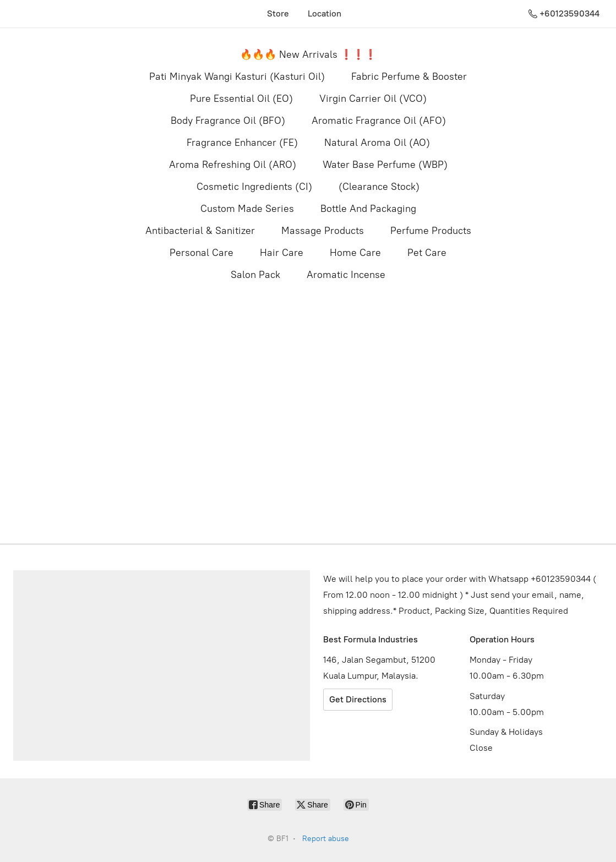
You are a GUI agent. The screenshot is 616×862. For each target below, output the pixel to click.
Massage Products (323, 231)
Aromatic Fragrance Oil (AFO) (379, 121)
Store (278, 13)
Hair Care (282, 253)
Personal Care (201, 253)
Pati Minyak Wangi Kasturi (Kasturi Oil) (237, 77)
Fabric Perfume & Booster (409, 77)
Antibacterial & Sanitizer (200, 231)
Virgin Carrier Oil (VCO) (373, 99)
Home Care (355, 253)
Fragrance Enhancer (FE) (242, 143)
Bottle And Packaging (368, 209)
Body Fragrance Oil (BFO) (228, 121)
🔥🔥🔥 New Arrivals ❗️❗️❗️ (308, 54)
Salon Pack (255, 275)
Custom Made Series (247, 209)
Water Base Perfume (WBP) (385, 165)
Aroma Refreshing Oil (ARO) (233, 165)
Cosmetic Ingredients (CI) (254, 187)
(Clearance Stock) (379, 187)
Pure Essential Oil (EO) (241, 99)
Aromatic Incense (346, 275)
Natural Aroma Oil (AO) (377, 143)
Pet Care (427, 253)
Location (325, 13)
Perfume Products (431, 231)
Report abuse (326, 839)
